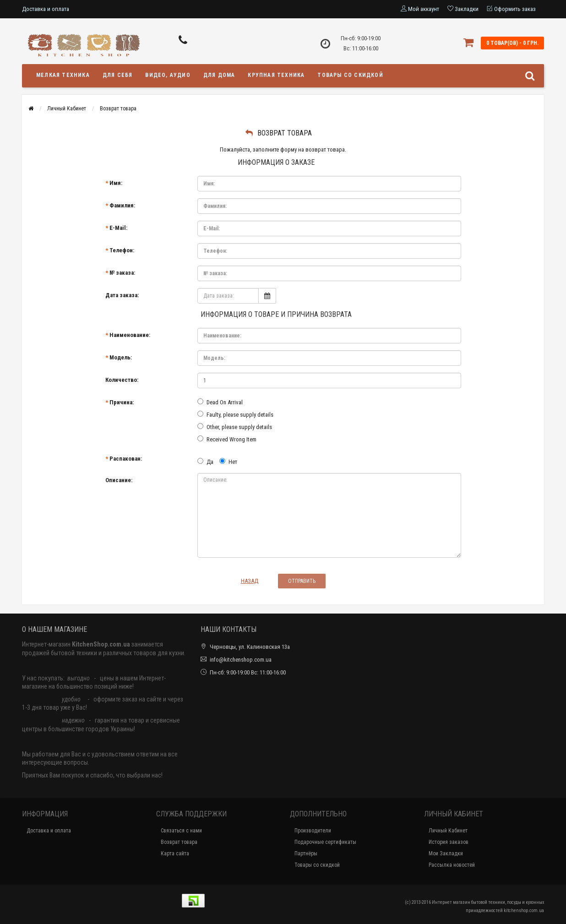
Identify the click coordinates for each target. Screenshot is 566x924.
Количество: (122, 380)
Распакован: (126, 459)
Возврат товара (118, 109)
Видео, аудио (168, 75)
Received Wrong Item (227, 439)
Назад (250, 581)
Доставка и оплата (46, 9)
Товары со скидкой (350, 75)
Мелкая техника (63, 75)
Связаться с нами (181, 831)
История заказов (449, 842)
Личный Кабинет (67, 109)
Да (205, 462)
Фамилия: (122, 205)
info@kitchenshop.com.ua (241, 660)
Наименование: (130, 335)
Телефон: (122, 250)
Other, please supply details (235, 427)
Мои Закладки (446, 853)
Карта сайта (175, 853)
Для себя (118, 75)
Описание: (119, 480)
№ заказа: (122, 273)
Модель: (121, 357)
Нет (228, 462)
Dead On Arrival (220, 402)
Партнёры (306, 853)
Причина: (122, 402)
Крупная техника (276, 75)
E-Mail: (118, 228)
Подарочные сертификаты (325, 842)
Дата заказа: (122, 295)
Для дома (219, 75)
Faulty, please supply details (235, 414)
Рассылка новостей (452, 865)
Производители (313, 831)
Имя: (116, 183)
